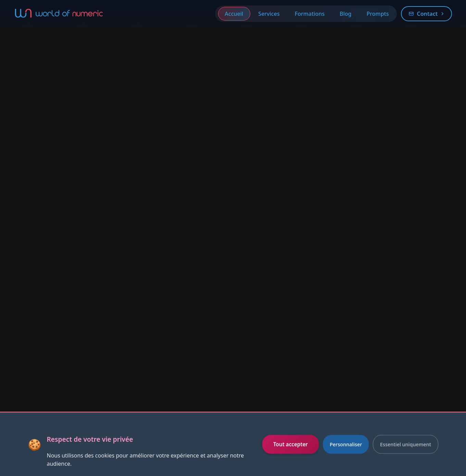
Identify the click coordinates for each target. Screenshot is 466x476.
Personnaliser (346, 444)
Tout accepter (291, 444)
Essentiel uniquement (406, 444)
